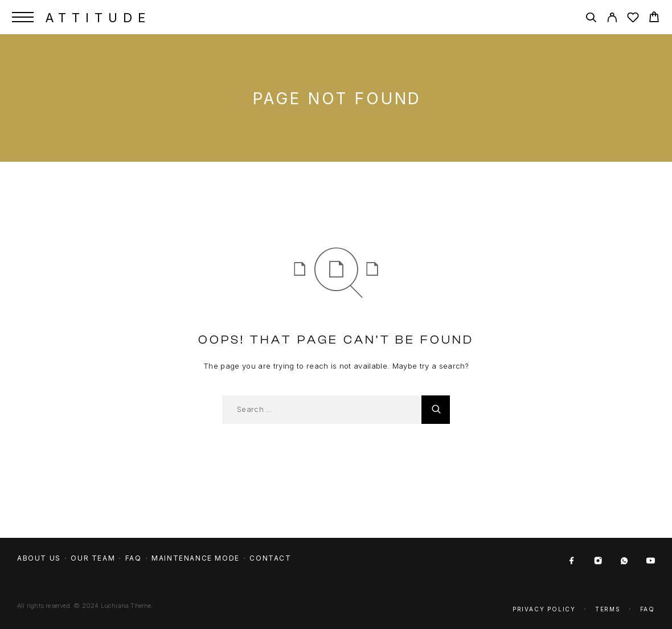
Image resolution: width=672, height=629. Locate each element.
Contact (270, 558)
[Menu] (23, 17)
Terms (608, 609)
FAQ (134, 558)
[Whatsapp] (624, 561)
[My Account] (612, 19)
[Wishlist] (633, 19)
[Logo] (96, 17)
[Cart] (654, 19)
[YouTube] (650, 561)
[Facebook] (572, 561)
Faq (648, 609)
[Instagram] (598, 561)
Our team (93, 558)
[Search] (591, 19)
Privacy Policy (544, 609)
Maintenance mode (196, 558)
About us (39, 558)
